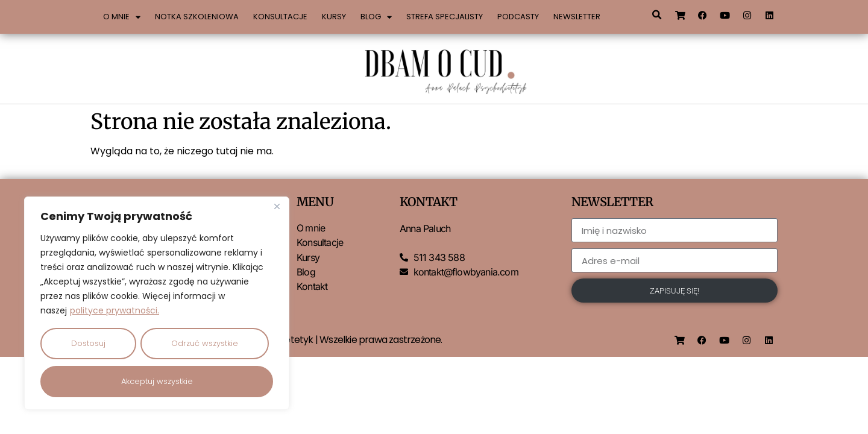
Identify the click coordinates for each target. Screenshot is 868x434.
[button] (656, 15)
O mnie (122, 17)
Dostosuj (88, 344)
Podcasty (518, 17)
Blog (376, 17)
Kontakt (312, 286)
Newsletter (577, 17)
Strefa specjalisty (445, 17)
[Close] (277, 208)
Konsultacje (280, 17)
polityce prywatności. (115, 312)
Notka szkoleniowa (197, 17)
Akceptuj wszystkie (157, 381)
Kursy (334, 17)
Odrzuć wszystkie (205, 344)
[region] (157, 304)
